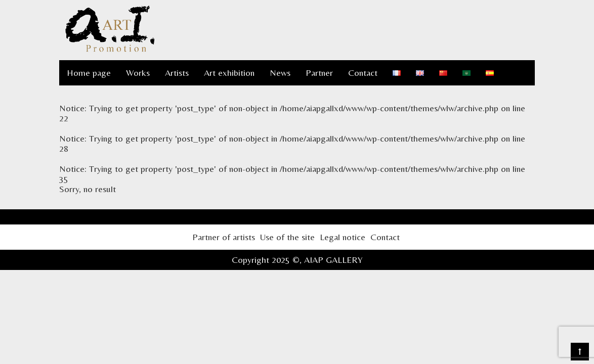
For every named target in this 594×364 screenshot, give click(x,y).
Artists (177, 73)
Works (138, 73)
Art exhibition (229, 73)
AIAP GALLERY (333, 260)
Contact (363, 73)
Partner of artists (224, 237)
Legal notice (343, 237)
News (280, 73)
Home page (89, 73)
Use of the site (287, 237)
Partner (319, 73)
